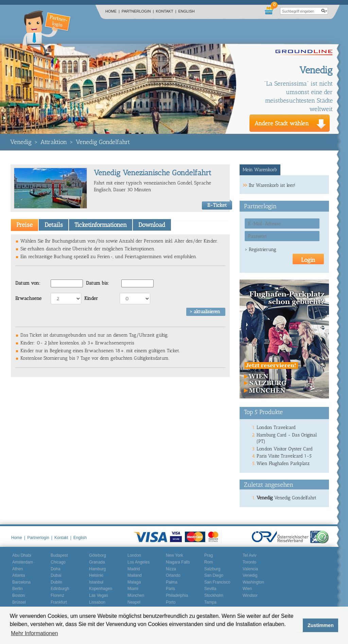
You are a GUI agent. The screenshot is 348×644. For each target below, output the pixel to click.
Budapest (59, 555)
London (134, 555)
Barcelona (21, 582)
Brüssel (19, 602)
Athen (18, 569)
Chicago (58, 562)
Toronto (249, 562)
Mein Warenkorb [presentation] (260, 170)
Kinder (91, 298)
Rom (208, 562)
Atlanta (19, 575)
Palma (172, 582)
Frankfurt (59, 602)
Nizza (171, 569)
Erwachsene (28, 298)
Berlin (18, 589)
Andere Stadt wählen (282, 123)
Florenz (57, 595)
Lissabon (97, 602)
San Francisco (217, 582)
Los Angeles (138, 562)
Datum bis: (98, 283)
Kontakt (166, 11)
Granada (97, 562)
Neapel (134, 602)
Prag (208, 555)
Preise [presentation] (24, 225)
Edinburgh (60, 589)
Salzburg (212, 569)
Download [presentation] (152, 225)
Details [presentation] (54, 225)
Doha (56, 569)
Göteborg (98, 555)
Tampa (210, 602)
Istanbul (96, 582)
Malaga (134, 582)
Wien (247, 589)
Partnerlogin (138, 11)
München (136, 595)
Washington (253, 582)
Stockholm (214, 595)
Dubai (56, 575)
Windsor (250, 595)
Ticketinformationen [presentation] (101, 225)
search (324, 11)
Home (112, 11)
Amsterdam (23, 562)
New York (175, 555)
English (187, 11)
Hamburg (97, 569)
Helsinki (96, 575)
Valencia (250, 569)
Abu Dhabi (22, 555)
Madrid (134, 569)
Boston (19, 595)
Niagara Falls (178, 562)
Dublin (56, 582)
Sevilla (210, 589)
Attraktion (54, 142)
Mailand (135, 575)
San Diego (214, 575)
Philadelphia (177, 595)
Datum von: (28, 283)
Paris (170, 589)
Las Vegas (99, 595)
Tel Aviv (249, 555)
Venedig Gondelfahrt (103, 142)
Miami (133, 589)
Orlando (173, 575)
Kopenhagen (101, 589)
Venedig (21, 142)
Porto (171, 602)
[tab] (24, 225)
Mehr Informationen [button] (34, 633)
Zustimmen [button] (321, 625)
